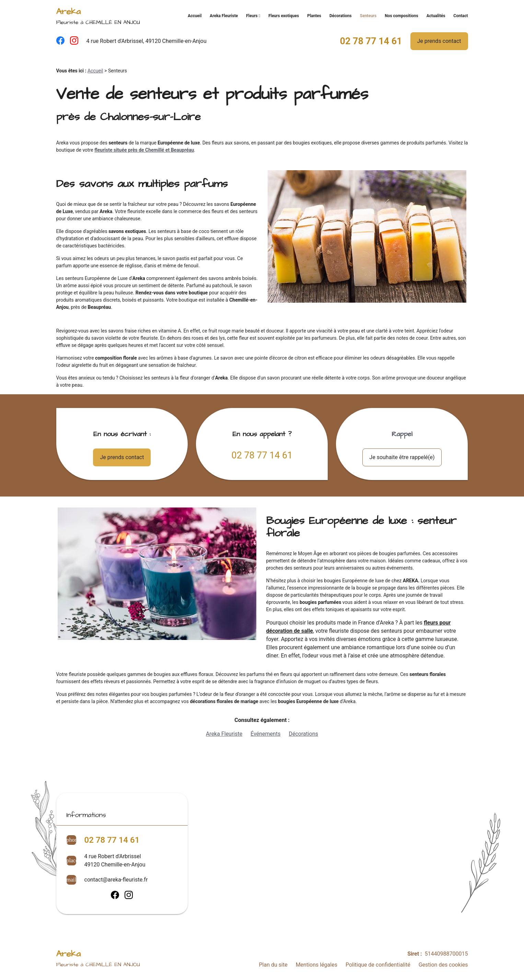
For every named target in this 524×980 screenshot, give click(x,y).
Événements (265, 734)
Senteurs (368, 16)
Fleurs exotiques (284, 16)
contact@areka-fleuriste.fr (116, 880)
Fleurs (252, 16)
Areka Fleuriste (224, 16)
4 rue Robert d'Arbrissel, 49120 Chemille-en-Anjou (147, 41)
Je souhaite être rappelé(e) (402, 457)
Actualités (436, 16)
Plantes (314, 16)
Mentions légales (317, 965)
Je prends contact (439, 41)
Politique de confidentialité (378, 965)
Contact (461, 16)
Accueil (195, 16)
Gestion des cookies (443, 965)
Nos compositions (401, 16)
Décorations (341, 16)
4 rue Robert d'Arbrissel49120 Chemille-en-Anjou (115, 860)
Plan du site (273, 965)
